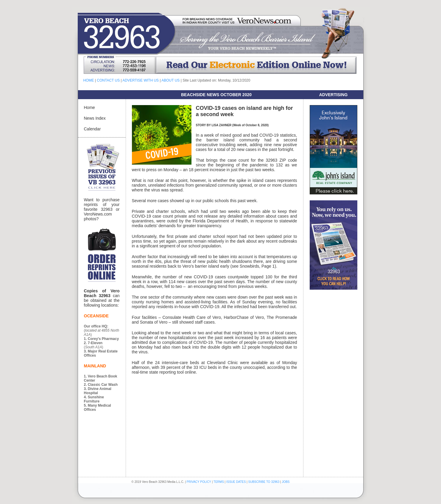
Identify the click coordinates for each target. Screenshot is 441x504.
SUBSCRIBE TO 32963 (264, 482)
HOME (89, 80)
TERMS (219, 482)
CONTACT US (108, 80)
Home (89, 107)
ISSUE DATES (236, 482)
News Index (95, 118)
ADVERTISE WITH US (141, 80)
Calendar (92, 129)
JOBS (286, 482)
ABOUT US (170, 80)
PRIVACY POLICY (199, 482)
